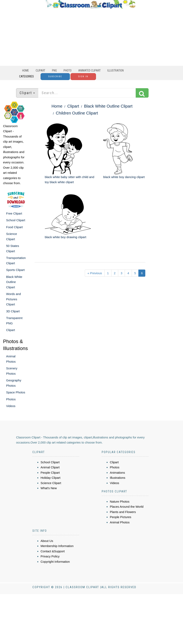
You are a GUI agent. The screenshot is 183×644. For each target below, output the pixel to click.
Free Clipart (14, 213)
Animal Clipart (50, 467)
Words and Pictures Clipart (13, 299)
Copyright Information (55, 562)
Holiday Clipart (51, 478)
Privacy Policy (50, 556)
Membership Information (57, 546)
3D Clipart (13, 311)
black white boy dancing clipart (124, 177)
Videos (11, 406)
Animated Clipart (89, 70)
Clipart (40, 70)
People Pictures (121, 517)
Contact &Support (53, 551)
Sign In (83, 77)
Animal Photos (120, 522)
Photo (68, 70)
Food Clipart (14, 227)
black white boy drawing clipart (66, 237)
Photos (11, 399)
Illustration (116, 70)
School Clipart (16, 220)
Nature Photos (120, 501)
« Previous (95, 273)
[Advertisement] (90, 37)
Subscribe (55, 77)
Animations (117, 473)
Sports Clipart (15, 270)
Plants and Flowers (123, 512)
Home (26, 70)
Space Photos (16, 392)
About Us (47, 541)
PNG (54, 70)
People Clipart (50, 473)
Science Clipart (51, 483)
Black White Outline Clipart (14, 282)
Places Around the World (127, 507)
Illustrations (118, 478)
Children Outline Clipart (77, 113)
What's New (49, 488)
